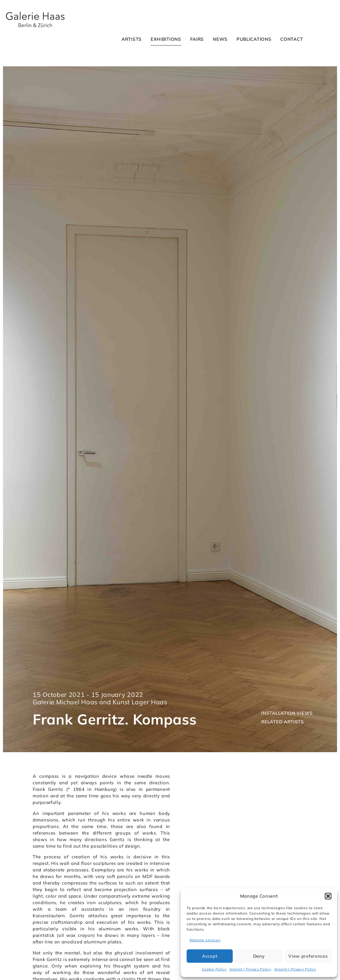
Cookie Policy (214, 969)
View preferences (308, 956)
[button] (328, 896)
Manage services (205, 940)
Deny (259, 956)
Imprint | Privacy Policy (250, 969)
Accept (210, 956)
